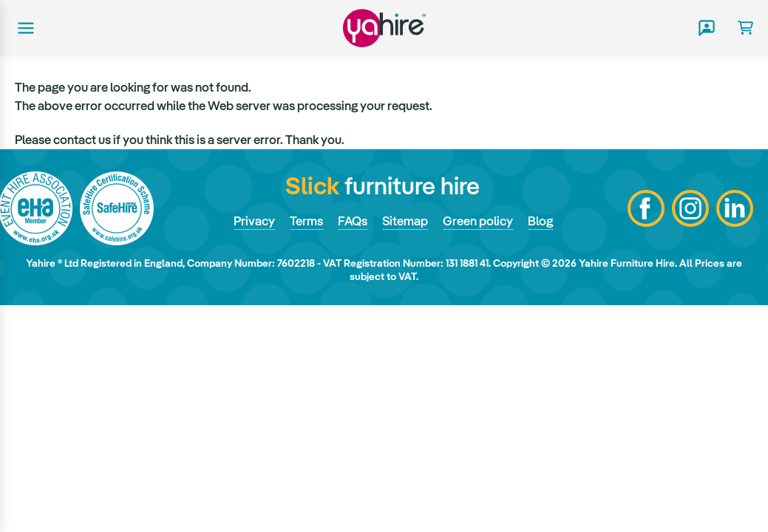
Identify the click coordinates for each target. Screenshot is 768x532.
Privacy (254, 221)
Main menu (24, 28)
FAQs (353, 221)
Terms (306, 221)
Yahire (384, 28)
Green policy (478, 221)
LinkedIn (735, 208)
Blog (540, 221)
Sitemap (405, 221)
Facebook (646, 208)
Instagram (690, 208)
